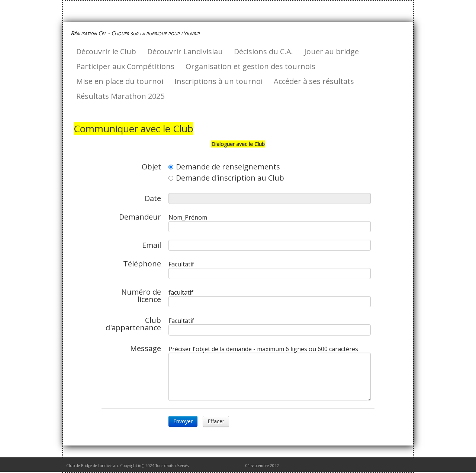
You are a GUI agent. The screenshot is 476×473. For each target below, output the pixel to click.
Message (146, 348)
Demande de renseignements (224, 167)
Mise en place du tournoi (120, 81)
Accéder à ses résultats (314, 81)
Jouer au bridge (332, 51)
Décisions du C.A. (263, 51)
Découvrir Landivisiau (185, 51)
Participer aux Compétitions (125, 66)
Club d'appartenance (133, 323)
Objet (151, 166)
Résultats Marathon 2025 (120, 96)
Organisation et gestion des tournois (250, 66)
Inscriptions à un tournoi (218, 81)
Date (153, 198)
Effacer (216, 421)
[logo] (138, 33)
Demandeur (140, 216)
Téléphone (142, 263)
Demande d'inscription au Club (226, 178)
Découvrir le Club (106, 51)
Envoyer (183, 421)
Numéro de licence (141, 295)
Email (152, 244)
